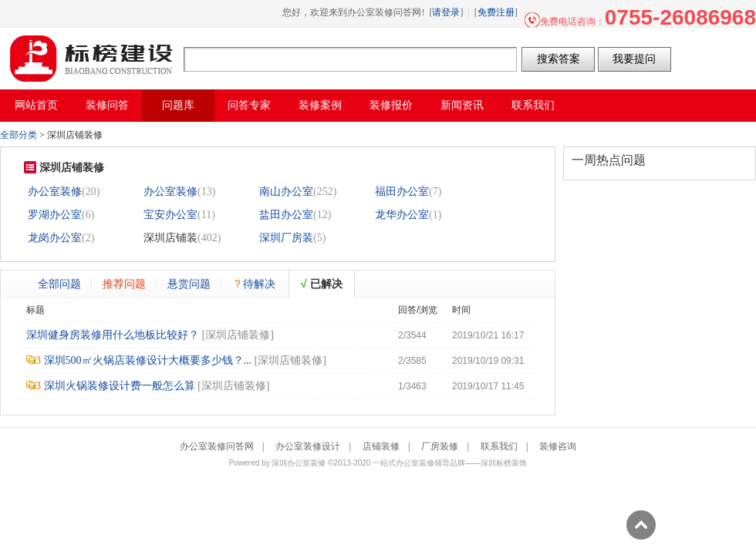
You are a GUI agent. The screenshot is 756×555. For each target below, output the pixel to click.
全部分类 (19, 135)
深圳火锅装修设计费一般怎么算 (120, 386)
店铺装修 (381, 446)
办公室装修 (55, 192)
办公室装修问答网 (92, 59)
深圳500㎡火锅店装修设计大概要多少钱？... (148, 360)
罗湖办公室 (55, 215)
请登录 (446, 12)
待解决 (254, 284)
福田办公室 (402, 192)
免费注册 (496, 12)
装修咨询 (558, 446)
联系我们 (499, 446)
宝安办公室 (170, 215)
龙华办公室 (402, 215)
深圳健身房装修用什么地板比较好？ (113, 335)
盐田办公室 (286, 215)
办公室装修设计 (308, 446)
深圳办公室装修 (299, 463)
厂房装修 (440, 446)
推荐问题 (124, 284)
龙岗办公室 (55, 238)
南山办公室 (286, 192)
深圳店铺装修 (238, 335)
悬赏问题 (189, 284)
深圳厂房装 (286, 238)
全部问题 (59, 284)
